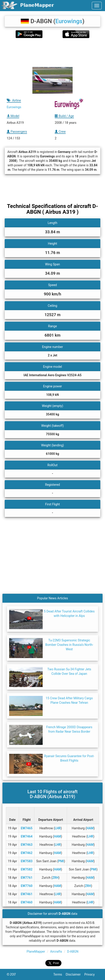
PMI (61, 861)
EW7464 (27, 836)
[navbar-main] (97, 6)
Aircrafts (56, 952)
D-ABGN (73, 952)
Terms (60, 974)
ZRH (55, 878)
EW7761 (27, 878)
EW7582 (27, 869)
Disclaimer (75, 974)
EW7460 (27, 902)
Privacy (91, 974)
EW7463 (27, 845)
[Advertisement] (52, 53)
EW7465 (27, 828)
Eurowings (69, 21)
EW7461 (27, 894)
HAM (90, 828)
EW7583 (27, 861)
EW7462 (27, 853)
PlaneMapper (36, 952)
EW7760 (27, 886)
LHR (58, 828)
